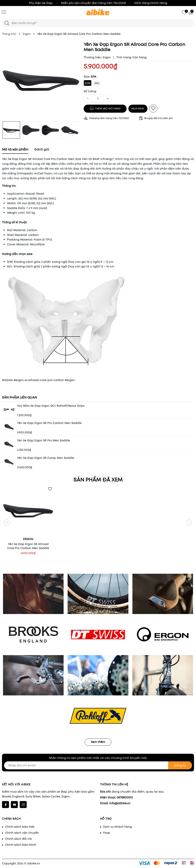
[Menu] (4, 12)
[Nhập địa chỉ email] (98, 765)
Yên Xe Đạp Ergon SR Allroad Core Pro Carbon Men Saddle (28, 546)
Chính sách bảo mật (20, 827)
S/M (88, 83)
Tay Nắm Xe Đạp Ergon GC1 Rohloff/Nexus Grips (51, 406)
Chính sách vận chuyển (22, 833)
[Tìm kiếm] (7, 23)
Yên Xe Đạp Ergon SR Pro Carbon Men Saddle (49, 423)
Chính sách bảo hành (21, 845)
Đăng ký (180, 765)
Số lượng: (90, 91)
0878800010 (125, 797)
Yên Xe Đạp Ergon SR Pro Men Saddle (44, 440)
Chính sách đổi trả (18, 839)
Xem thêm (98, 742)
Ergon (107, 57)
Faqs (107, 833)
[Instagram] (23, 805)
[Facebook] (6, 805)
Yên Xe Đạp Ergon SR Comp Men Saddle (46, 458)
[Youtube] (14, 805)
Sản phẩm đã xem (98, 480)
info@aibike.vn (120, 803)
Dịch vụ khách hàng (117, 827)
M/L (97, 83)
